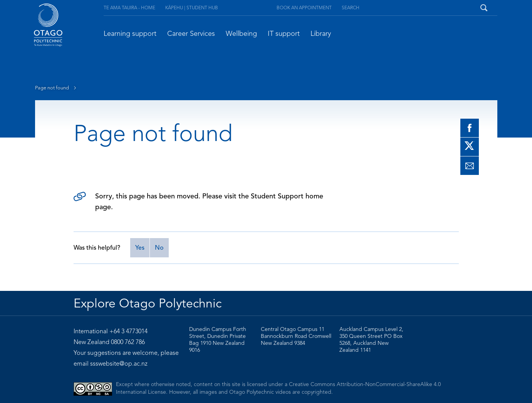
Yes (140, 248)
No (159, 248)
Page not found (57, 88)
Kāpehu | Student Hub (192, 8)
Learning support (130, 34)
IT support (284, 34)
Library (321, 34)
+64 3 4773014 (128, 331)
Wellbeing (241, 34)
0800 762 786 (128, 342)
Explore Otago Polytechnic (148, 303)
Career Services (191, 34)
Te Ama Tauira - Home (129, 8)
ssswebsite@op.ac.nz (119, 364)
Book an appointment (304, 8)
